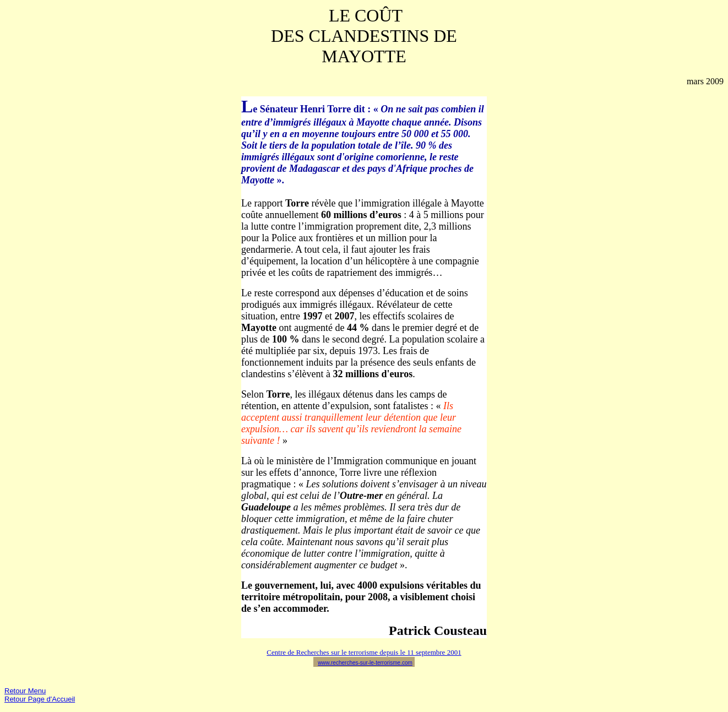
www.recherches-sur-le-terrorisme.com (365, 663)
